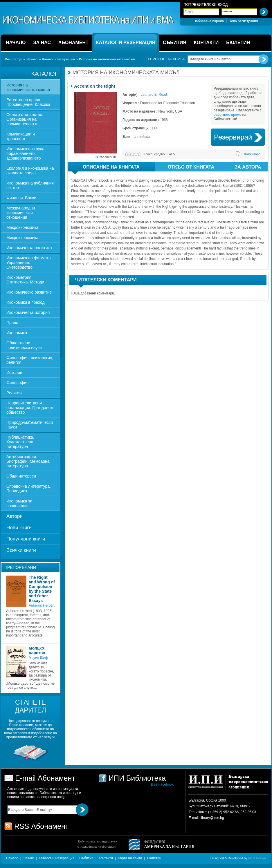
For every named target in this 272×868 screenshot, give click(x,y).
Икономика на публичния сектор (30, 185)
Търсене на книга (166, 59)
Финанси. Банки (21, 198)
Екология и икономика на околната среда (30, 171)
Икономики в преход (26, 302)
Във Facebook (162, 784)
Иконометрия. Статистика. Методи (25, 280)
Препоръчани (20, 567)
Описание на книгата (106, 168)
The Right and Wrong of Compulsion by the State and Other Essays (42, 589)
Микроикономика (22, 238)
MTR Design (257, 858)
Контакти (106, 858)
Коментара (251, 154)
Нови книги (19, 528)
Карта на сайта (130, 858)
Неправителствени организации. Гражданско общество (30, 408)
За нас (29, 858)
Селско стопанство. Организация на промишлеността (25, 119)
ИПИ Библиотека (89, 20)
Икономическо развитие (29, 292)
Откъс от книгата (191, 167)
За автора (248, 167)
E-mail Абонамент (45, 778)
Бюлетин (154, 858)
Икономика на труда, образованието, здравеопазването (26, 153)
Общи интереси (21, 476)
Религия (14, 393)
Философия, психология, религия (30, 360)
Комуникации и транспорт (21, 136)
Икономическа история (28, 312)
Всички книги (21, 550)
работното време (227, 115)
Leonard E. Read (154, 95)
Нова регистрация (243, 21)
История (14, 372)
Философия (17, 383)
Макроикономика (22, 227)
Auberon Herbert (42, 605)
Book (238, 137)
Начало (32, 59)
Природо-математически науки (30, 425)
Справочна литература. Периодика (29, 489)
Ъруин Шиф (38, 658)
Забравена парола (209, 21)
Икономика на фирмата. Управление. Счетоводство (29, 263)
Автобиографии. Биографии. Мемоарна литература (28, 461)
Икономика (17, 333)
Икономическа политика (29, 248)
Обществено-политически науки (24, 345)
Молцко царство (37, 650)
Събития (86, 858)
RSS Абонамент (41, 826)
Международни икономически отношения (21, 213)
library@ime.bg (212, 818)
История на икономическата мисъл (28, 87)
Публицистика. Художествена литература (20, 442)
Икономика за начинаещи (19, 503)
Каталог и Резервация (58, 59)
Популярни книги (26, 539)
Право (12, 323)
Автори (15, 516)
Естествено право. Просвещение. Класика (28, 102)
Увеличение (108, 157)
